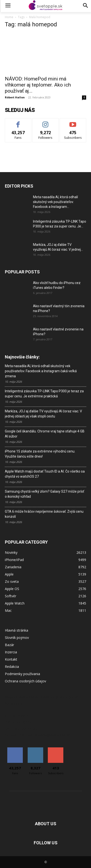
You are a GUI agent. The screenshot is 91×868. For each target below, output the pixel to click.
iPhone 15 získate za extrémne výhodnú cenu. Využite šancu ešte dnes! (40, 454)
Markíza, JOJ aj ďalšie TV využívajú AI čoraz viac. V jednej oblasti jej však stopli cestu (43, 414)
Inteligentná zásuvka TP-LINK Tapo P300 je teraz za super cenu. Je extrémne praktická (44, 394)
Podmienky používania (22, 674)
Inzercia (11, 652)
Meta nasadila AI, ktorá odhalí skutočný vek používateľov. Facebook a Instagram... (55, 202)
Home (9, 17)
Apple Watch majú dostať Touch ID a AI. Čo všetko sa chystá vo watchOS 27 (45, 474)
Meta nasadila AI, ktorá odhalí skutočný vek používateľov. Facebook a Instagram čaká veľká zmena (41, 371)
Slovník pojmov (17, 638)
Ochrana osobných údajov (25, 681)
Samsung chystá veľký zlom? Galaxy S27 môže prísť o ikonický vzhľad (45, 494)
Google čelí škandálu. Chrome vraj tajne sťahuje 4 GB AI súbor (45, 434)
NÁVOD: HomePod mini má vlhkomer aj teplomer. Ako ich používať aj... (38, 85)
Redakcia (12, 667)
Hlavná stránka (17, 630)
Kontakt (11, 659)
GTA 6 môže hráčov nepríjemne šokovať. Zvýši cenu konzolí (44, 514)
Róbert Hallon (15, 97)
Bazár (9, 645)
